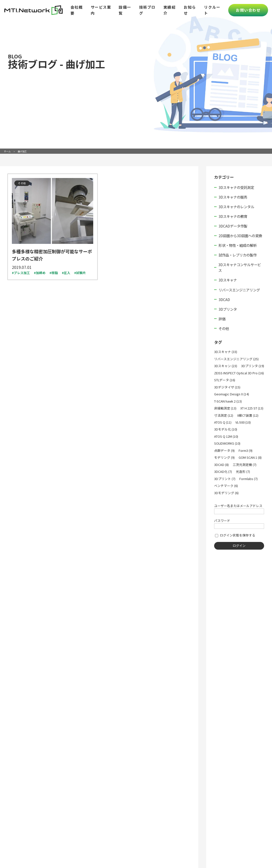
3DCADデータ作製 (233, 226)
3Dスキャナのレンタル (236, 207)
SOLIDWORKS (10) (227, 443)
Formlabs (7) (249, 479)
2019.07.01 (22, 267)
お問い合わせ (248, 10)
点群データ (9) (224, 450)
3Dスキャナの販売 (233, 197)
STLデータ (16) (225, 380)
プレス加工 (22, 273)
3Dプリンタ (228, 309)
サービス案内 (101, 10)
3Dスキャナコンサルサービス (240, 267)
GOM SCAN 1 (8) (250, 457)
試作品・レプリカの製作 (238, 255)
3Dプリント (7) (225, 479)
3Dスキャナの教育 (233, 216)
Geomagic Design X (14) (232, 394)
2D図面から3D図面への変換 (240, 236)
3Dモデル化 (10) (226, 429)
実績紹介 (170, 10)
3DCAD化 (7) (223, 472)
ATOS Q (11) (223, 422)
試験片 (81, 273)
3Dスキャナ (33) (226, 352)
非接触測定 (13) (225, 408)
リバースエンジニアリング (239, 290)
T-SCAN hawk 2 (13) (228, 401)
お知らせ (190, 10)
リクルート (212, 10)
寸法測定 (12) (224, 415)
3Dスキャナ (228, 280)
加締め (41, 273)
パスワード (222, 521)
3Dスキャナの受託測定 (236, 187)
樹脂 (55, 273)
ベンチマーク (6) (226, 486)
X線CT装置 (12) (248, 415)
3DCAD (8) (221, 465)
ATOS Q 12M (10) (226, 436)
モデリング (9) (224, 457)
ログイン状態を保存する (235, 535)
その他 (224, 328)
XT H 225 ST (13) (252, 408)
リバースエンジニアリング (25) (236, 359)
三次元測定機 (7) (245, 465)
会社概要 (77, 10)
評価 (222, 319)
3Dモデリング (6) (226, 493)
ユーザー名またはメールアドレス (238, 506)
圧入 (67, 273)
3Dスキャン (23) (226, 366)
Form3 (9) (246, 450)
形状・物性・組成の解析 (238, 245)
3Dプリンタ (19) (253, 366)
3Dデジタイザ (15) (227, 387)
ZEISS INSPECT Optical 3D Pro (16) (239, 373)
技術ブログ (147, 10)
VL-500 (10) (243, 422)
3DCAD (224, 299)
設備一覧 (125, 10)
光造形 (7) (243, 472)
